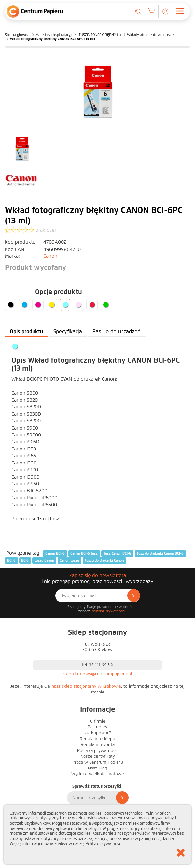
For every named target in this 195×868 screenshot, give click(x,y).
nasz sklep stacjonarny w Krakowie (86, 686)
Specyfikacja (68, 332)
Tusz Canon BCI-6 (117, 553)
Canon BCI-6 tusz (84, 553)
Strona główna (17, 35)
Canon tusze (69, 560)
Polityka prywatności (98, 751)
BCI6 (25, 560)
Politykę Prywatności (108, 611)
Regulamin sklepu (97, 739)
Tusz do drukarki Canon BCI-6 (160, 553)
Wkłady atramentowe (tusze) (151, 35)
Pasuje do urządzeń (117, 332)
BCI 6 (11, 560)
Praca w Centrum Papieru (98, 762)
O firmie (98, 721)
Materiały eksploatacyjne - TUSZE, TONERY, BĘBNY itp (78, 35)
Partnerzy (97, 727)
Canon (50, 256)
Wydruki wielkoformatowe (98, 774)
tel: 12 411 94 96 (97, 665)
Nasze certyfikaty (98, 756)
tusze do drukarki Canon (104, 560)
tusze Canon (44, 560)
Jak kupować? (97, 733)
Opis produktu (26, 332)
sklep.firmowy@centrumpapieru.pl (98, 674)
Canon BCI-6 (55, 553)
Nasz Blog (98, 768)
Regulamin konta (98, 745)
